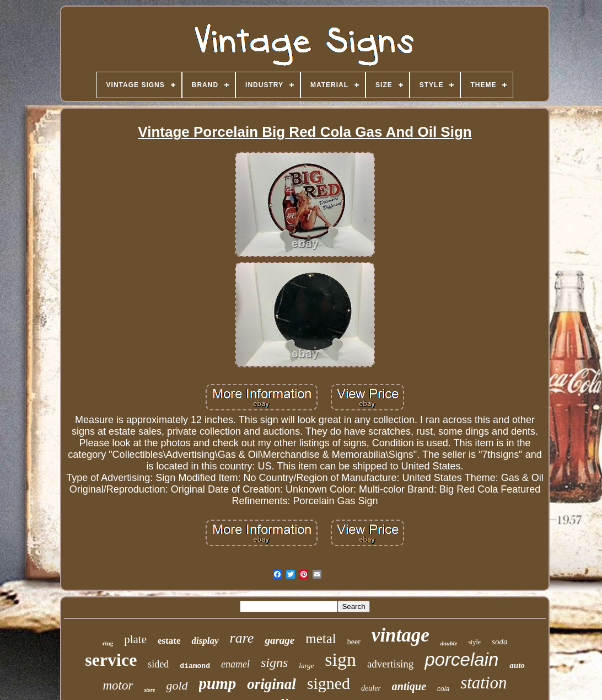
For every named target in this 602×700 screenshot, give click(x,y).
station (483, 683)
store (149, 690)
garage (279, 640)
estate (169, 641)
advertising (390, 664)
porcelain (461, 659)
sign (340, 659)
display (205, 641)
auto (517, 665)
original (272, 684)
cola (443, 689)
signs (274, 662)
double (449, 643)
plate (135, 639)
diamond (195, 666)
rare (242, 638)
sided (158, 664)
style (474, 642)
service (111, 660)
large (306, 666)
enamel (235, 664)
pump (218, 683)
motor (118, 685)
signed (329, 683)
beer (354, 642)
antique (409, 686)
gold (177, 685)
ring (108, 643)
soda (499, 642)
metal (321, 638)
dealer (371, 688)
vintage (401, 635)
